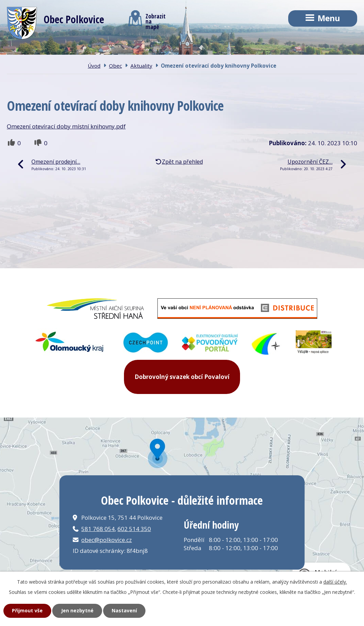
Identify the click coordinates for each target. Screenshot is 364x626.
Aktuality (141, 66)
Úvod (28, 51)
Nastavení (124, 610)
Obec (84, 51)
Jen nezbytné (77, 610)
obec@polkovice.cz (107, 540)
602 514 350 (134, 529)
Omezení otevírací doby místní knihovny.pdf (66, 126)
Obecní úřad (150, 51)
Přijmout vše (27, 610)
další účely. (335, 582)
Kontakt (220, 51)
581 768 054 (98, 529)
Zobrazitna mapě (147, 20)
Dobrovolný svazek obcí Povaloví (182, 377)
